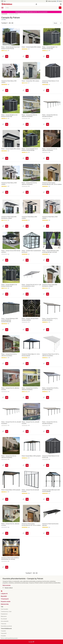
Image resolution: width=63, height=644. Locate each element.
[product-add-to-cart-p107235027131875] (7, 431)
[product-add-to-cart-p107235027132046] (27, 124)
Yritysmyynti (5, 599)
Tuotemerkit (4, 14)
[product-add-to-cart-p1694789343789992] (48, 192)
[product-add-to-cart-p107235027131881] (48, 124)
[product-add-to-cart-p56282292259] (27, 465)
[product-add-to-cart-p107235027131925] (7, 260)
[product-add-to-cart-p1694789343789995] (7, 226)
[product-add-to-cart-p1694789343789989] (27, 533)
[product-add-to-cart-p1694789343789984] (48, 90)
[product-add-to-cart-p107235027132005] (27, 294)
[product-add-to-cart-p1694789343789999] (27, 226)
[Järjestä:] (57, 23)
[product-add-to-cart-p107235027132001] (48, 431)
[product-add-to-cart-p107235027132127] (27, 397)
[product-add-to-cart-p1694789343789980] (48, 465)
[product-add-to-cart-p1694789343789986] (27, 364)
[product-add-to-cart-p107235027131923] (27, 192)
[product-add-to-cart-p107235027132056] (48, 260)
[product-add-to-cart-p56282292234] (7, 499)
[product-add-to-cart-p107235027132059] (7, 533)
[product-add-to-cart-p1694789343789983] (48, 533)
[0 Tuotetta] (61, 4)
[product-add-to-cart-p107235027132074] (27, 158)
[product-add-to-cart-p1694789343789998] (48, 226)
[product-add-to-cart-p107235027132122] (7, 294)
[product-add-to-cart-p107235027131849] (27, 431)
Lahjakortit (4, 594)
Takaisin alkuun (8, 588)
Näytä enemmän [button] (7, 585)
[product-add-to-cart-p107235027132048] (48, 56)
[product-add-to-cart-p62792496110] (27, 260)
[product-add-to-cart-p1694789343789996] (48, 364)
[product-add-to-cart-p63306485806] (27, 330)
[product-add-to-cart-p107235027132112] (7, 330)
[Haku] (60, 8)
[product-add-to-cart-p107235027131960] (7, 56)
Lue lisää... (4, 19)
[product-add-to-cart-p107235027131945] (7, 364)
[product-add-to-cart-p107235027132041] (7, 158)
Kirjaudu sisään (6, 601)
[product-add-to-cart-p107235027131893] (48, 397)
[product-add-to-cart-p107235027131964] (7, 465)
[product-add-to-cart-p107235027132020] (27, 499)
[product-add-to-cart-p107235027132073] (48, 158)
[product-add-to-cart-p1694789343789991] (48, 499)
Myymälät (4, 596)
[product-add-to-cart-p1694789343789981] (7, 90)
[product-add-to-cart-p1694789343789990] (48, 294)
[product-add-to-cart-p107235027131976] (7, 124)
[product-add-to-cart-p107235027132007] (27, 56)
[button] (36, 4)
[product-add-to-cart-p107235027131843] (7, 397)
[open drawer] (2, 8)
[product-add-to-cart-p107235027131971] (48, 330)
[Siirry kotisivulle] (7, 4)
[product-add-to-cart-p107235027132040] (27, 90)
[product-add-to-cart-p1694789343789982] (7, 192)
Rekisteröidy (5, 604)
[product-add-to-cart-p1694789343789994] (7, 567)
